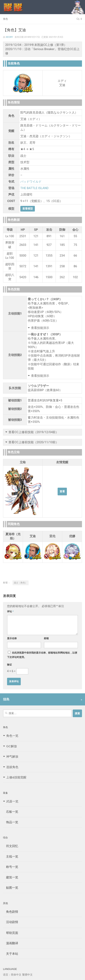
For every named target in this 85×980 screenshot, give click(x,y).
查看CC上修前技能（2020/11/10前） (34, 442)
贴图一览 (11, 888)
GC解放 (12, 746)
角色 (5, 19)
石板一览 (11, 812)
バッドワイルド (31, 182)
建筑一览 (11, 877)
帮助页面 (11, 933)
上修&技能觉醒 (16, 777)
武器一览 (12, 801)
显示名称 (12, 638)
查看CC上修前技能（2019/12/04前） (34, 432)
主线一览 (11, 856)
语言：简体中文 (12, 975)
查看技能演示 (40, 328)
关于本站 (11, 954)
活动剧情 (11, 922)
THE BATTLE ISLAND (34, 188)
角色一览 (12, 736)
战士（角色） (21, 583)
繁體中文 (27, 975)
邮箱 (46, 638)
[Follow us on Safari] (81, 700)
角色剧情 (11, 912)
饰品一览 (11, 822)
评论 (10, 612)
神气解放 (12, 756)
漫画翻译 (11, 943)
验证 (9, 665)
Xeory (9, 37)
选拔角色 (12, 767)
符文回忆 (11, 846)
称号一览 (11, 867)
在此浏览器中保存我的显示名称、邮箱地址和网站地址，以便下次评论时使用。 (42, 655)
